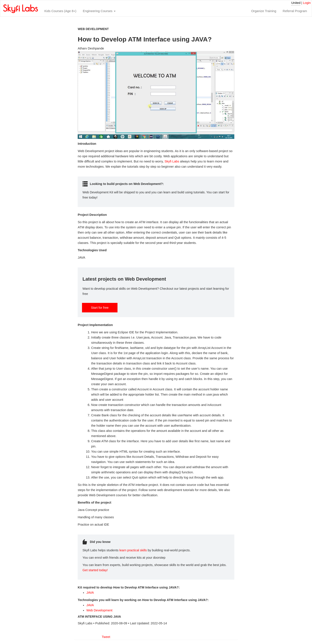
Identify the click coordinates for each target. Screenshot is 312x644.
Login (307, 3)
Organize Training (264, 11)
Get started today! (95, 570)
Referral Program (295, 11)
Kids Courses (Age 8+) (60, 11)
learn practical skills (133, 550)
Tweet (106, 637)
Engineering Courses (99, 11)
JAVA (90, 593)
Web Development (99, 610)
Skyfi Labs (172, 161)
